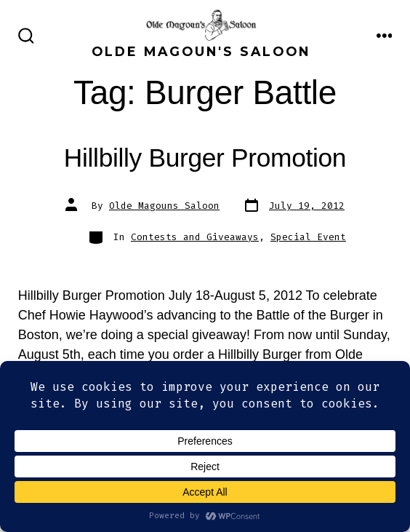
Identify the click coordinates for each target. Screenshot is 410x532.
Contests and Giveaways (195, 237)
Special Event (308, 237)
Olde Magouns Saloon (164, 206)
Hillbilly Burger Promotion (205, 158)
